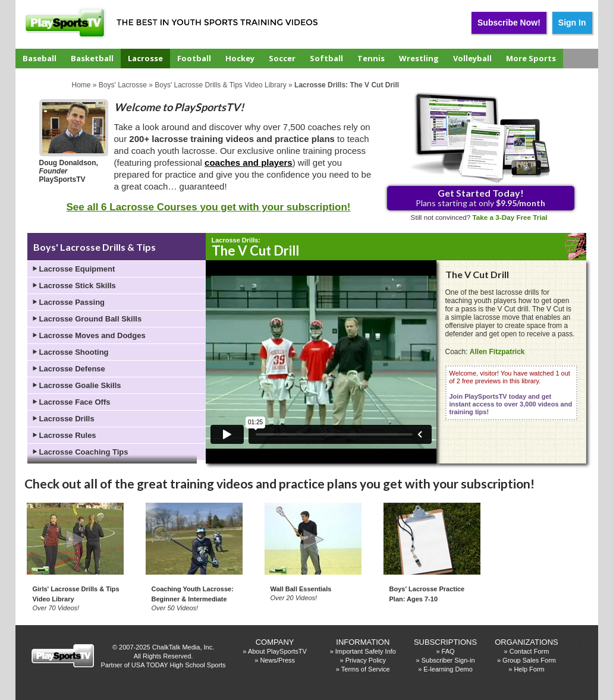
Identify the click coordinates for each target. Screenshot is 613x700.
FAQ (448, 651)
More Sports (531, 58)
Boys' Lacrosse (123, 85)
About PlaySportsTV (277, 651)
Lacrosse (145, 58)
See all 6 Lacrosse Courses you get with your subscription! (208, 207)
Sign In (572, 23)
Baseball (40, 58)
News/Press (277, 660)
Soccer (282, 58)
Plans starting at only (480, 198)
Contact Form (529, 651)
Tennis (371, 58)
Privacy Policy (366, 660)
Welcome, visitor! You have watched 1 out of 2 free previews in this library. (511, 392)
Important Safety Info (366, 651)
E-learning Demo (448, 669)
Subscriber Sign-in (448, 660)
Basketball (92, 58)
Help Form (529, 669)
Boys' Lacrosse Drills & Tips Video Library (221, 85)
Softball (326, 58)
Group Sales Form (529, 660)
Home (81, 85)
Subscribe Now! (509, 23)
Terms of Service (366, 669)
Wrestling (419, 58)
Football (194, 58)
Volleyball (472, 58)
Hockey (240, 58)
